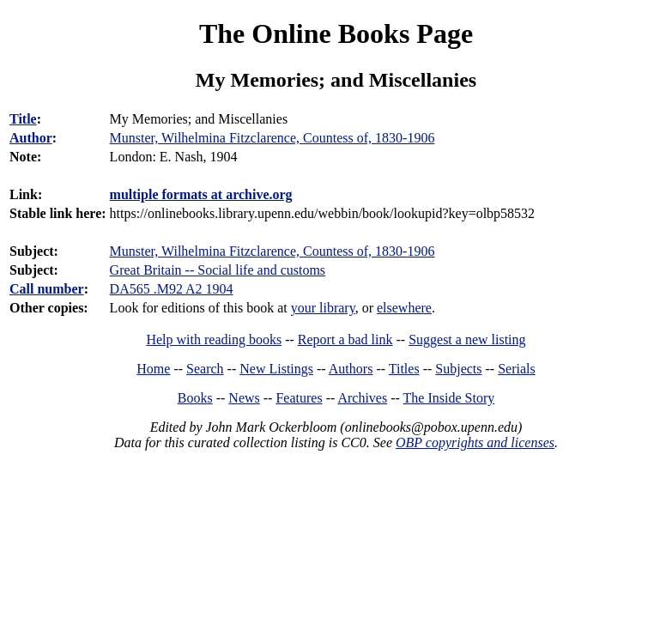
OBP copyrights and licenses (475, 442)
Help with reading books (214, 339)
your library (323, 308)
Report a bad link (345, 339)
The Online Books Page (336, 33)
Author (31, 138)
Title (23, 119)
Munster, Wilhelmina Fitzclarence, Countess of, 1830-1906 (272, 251)
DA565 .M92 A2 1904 (172, 289)
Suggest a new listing (467, 339)
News (244, 398)
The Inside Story (449, 398)
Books (195, 398)
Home (153, 369)
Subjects (458, 369)
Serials (517, 369)
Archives (362, 398)
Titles (404, 369)
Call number (47, 289)
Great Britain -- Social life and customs (218, 270)
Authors (351, 369)
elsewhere (404, 308)
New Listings (276, 369)
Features (299, 398)
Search (205, 369)
